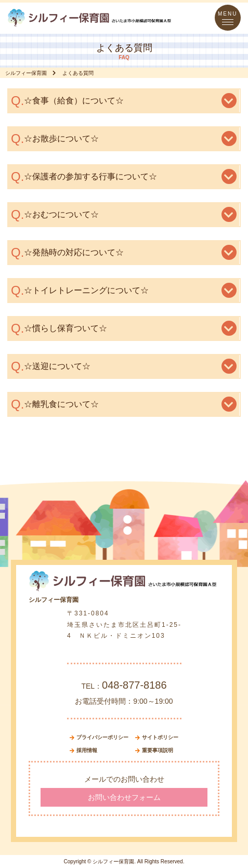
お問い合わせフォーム (124, 797)
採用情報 (87, 750)
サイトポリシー (160, 737)
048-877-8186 (134, 685)
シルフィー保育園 (26, 73)
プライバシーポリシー (102, 737)
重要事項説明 (158, 750)
